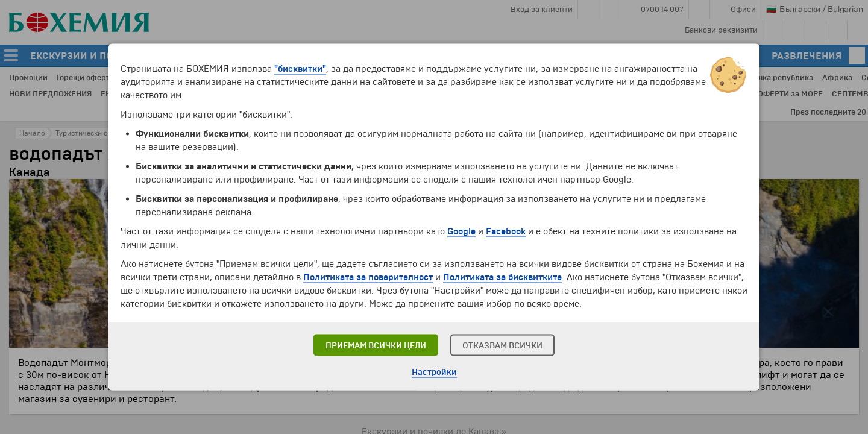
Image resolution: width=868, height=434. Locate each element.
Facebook (506, 231)
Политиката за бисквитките (502, 277)
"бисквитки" (300, 69)
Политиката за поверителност (368, 277)
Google (461, 231)
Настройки (434, 372)
